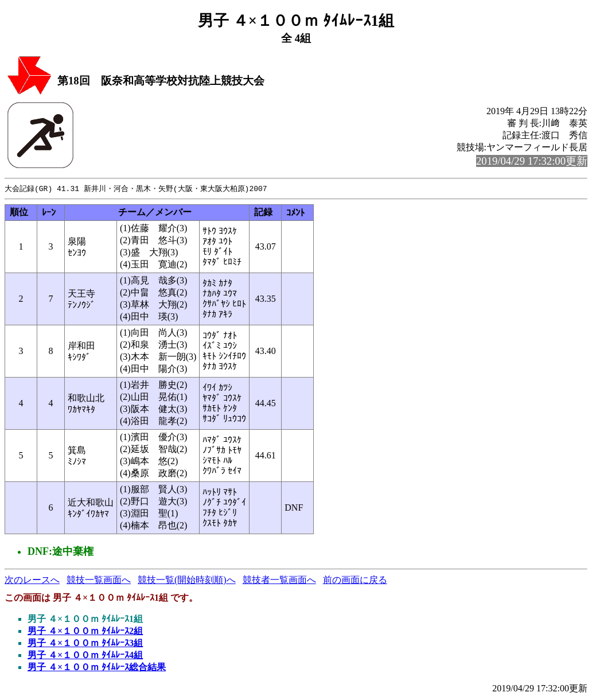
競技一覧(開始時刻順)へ (187, 580)
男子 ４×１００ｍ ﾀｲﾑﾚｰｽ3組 (85, 643)
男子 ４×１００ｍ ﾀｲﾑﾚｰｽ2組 (85, 631)
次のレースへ (32, 580)
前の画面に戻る (355, 580)
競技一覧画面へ (99, 580)
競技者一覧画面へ (279, 580)
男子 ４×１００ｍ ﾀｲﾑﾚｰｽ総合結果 (97, 668)
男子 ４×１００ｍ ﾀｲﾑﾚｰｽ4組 (85, 656)
